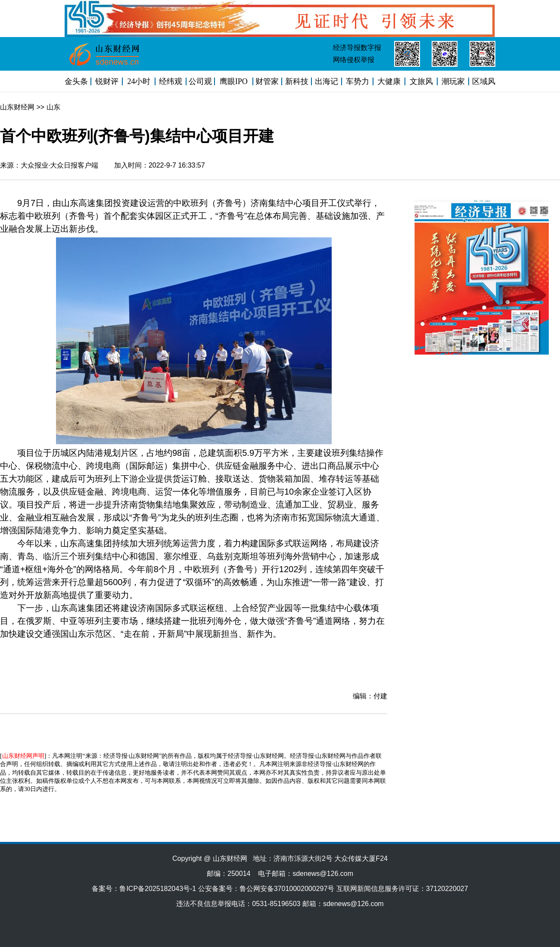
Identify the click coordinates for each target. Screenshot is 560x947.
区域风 (484, 81)
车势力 (358, 81)
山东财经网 (17, 107)
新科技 (297, 81)
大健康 (389, 81)
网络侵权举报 (354, 60)
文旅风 (421, 81)
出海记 (327, 81)
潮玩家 (453, 81)
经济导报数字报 (357, 48)
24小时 (139, 81)
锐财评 (107, 81)
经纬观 (171, 81)
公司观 (200, 81)
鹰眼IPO (234, 81)
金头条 (76, 81)
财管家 (267, 81)
